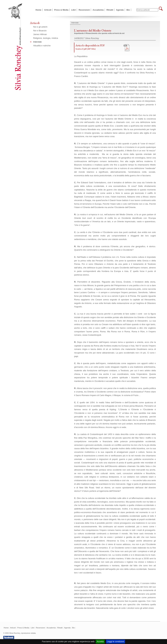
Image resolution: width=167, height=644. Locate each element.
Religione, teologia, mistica (46, 38)
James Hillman (40, 34)
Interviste (38, 42)
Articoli (48, 10)
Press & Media (61, 10)
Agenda (120, 10)
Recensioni (84, 10)
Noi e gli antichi (40, 27)
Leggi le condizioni (116, 641)
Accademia (98, 10)
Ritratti (110, 10)
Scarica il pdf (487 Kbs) (86, 49)
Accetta (100, 641)
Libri (74, 10)
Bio (128, 10)
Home (38, 10)
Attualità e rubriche (42, 46)
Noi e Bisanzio (40, 31)
